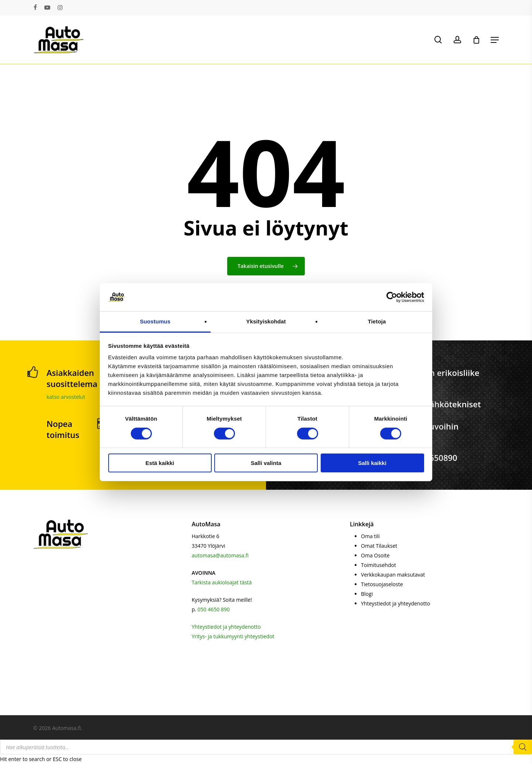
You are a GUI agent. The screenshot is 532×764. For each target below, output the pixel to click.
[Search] (523, 747)
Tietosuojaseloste (382, 584)
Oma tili (370, 536)
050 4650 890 (214, 609)
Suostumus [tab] (155, 321)
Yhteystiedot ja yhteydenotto (226, 627)
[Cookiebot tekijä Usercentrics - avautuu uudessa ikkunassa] (392, 297)
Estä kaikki (160, 463)
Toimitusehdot (378, 565)
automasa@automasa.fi (220, 555)
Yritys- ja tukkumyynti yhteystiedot (233, 636)
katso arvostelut (66, 397)
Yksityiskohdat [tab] (266, 321)
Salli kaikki (372, 463)
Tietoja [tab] (377, 321)
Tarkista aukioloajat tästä (222, 582)
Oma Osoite (375, 555)
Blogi (367, 594)
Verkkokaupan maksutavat (393, 575)
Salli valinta (266, 463)
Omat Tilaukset (379, 546)
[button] (495, 40)
